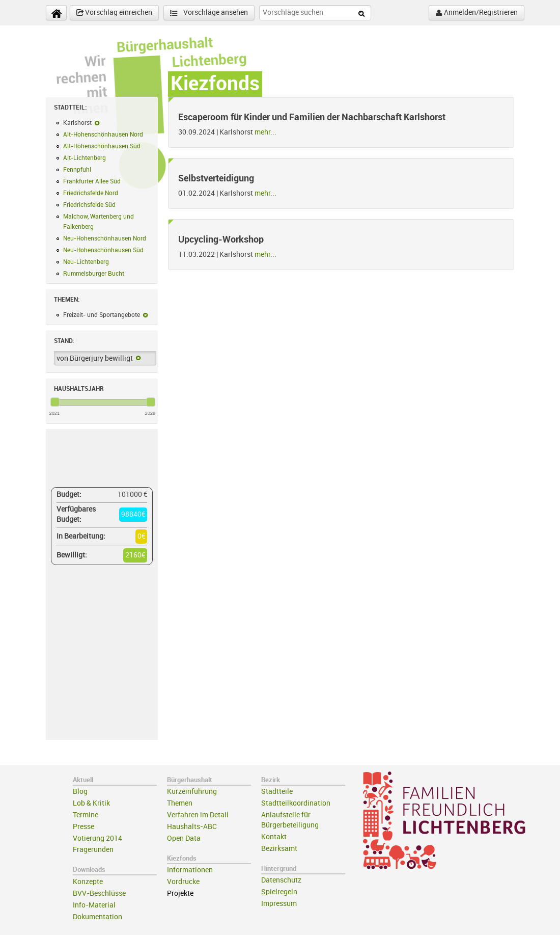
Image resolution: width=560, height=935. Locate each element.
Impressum (279, 904)
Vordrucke (183, 882)
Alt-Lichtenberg (85, 158)
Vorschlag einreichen (114, 13)
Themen (180, 803)
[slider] (55, 402)
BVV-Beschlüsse (99, 893)
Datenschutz (281, 880)
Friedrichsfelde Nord (91, 193)
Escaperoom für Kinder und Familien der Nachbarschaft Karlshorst (312, 117)
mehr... (265, 132)
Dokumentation (97, 917)
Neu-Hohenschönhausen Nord (105, 238)
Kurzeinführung (192, 792)
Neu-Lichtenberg (86, 262)
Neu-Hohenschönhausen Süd (103, 250)
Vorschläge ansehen (209, 13)
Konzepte (88, 882)
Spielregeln (279, 892)
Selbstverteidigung (216, 178)
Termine (86, 815)
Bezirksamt (279, 849)
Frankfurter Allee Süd (92, 181)
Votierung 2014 (97, 838)
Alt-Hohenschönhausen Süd (102, 146)
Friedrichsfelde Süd (89, 205)
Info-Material (94, 905)
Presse (83, 827)
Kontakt (274, 837)
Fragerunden (93, 850)
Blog (80, 792)
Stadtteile (277, 792)
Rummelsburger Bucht (94, 274)
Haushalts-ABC (192, 827)
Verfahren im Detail (198, 815)
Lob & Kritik (91, 803)
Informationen (190, 870)
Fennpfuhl (77, 170)
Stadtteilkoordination (296, 803)
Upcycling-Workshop (221, 239)
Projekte (180, 893)
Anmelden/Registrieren (477, 13)
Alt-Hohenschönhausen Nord (103, 135)
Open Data (184, 838)
